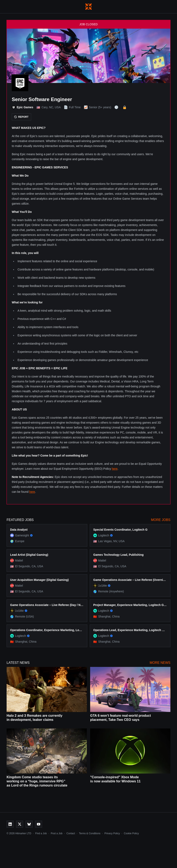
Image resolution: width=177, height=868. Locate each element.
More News (160, 663)
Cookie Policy (131, 833)
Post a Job (57, 833)
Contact (71, 833)
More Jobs (161, 520)
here (115, 469)
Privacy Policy (112, 833)
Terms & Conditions (90, 833)
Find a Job (41, 833)
